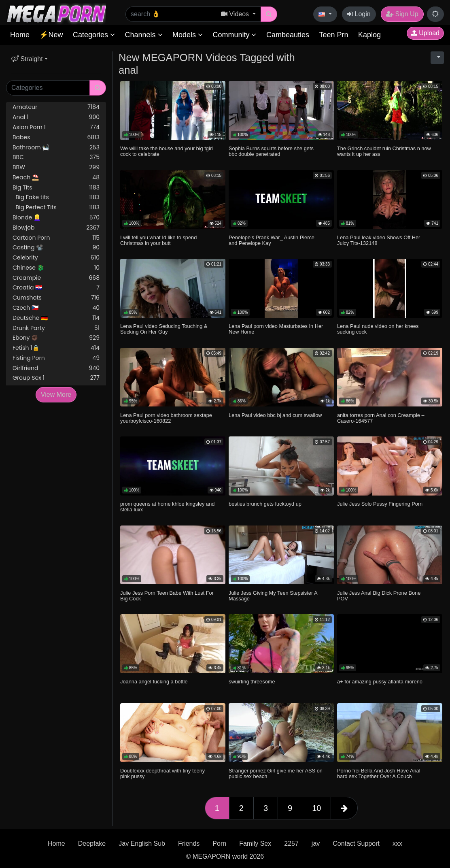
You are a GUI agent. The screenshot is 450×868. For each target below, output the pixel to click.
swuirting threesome (252, 682)
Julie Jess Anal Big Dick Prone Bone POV (379, 596)
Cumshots (56, 298)
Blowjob (56, 228)
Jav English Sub (142, 844)
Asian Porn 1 (56, 127)
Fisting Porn (56, 358)
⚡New (51, 35)
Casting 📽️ (56, 248)
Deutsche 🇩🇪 (56, 318)
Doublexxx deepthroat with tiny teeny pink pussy (162, 773)
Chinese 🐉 (56, 268)
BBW (56, 167)
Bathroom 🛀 (56, 148)
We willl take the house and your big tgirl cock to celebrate (167, 151)
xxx (397, 844)
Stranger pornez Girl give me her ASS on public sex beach (276, 773)
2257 (291, 844)
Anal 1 (56, 117)
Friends (189, 844)
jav (316, 844)
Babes (56, 137)
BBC (56, 157)
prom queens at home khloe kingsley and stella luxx (167, 507)
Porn (219, 844)
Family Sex (255, 844)
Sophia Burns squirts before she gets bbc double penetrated (271, 151)
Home (20, 35)
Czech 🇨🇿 (56, 308)
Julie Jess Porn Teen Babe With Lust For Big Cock (167, 596)
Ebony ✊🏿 (56, 338)
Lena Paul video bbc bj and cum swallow (275, 415)
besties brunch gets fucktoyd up (265, 504)
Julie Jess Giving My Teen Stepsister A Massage (273, 596)
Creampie (56, 278)
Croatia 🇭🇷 (56, 288)
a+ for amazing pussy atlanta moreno (380, 682)
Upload (425, 33)
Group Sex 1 (56, 378)
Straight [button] (27, 59)
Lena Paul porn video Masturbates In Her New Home (276, 329)
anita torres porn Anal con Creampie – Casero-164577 (381, 418)
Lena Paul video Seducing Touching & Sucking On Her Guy (164, 329)
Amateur (56, 107)
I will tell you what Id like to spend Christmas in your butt (158, 240)
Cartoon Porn (56, 238)
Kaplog (369, 35)
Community (234, 35)
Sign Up (402, 14)
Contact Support (356, 844)
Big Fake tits (56, 197)
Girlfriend (56, 368)
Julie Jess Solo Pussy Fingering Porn (380, 504)
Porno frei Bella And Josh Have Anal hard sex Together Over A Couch (379, 773)
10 (316, 808)
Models (188, 35)
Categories (94, 35)
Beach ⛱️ (56, 178)
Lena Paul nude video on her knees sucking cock (378, 329)
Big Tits (56, 188)
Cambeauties (288, 35)
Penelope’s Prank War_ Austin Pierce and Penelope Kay (272, 240)
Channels (143, 35)
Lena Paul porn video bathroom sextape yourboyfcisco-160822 (166, 418)
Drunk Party (56, 328)
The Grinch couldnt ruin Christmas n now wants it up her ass (384, 151)
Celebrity (56, 258)
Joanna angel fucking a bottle (154, 682)
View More (56, 395)
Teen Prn (333, 35)
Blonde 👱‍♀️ (56, 218)
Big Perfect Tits (56, 207)
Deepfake (92, 844)
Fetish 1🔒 (56, 348)
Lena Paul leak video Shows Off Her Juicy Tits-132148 (379, 240)
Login (359, 14)
